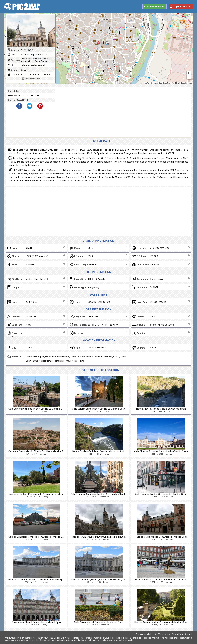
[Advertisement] (122, 112)
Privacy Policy (178, 634)
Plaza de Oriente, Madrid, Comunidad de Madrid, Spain (161, 622)
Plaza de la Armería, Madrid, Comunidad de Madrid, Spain (99, 537)
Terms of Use (164, 634)
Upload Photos (183, 7)
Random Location (156, 7)
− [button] (189, 77)
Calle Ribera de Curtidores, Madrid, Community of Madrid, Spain (102, 494)
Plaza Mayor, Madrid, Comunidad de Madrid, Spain (37, 622)
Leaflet (147, 83)
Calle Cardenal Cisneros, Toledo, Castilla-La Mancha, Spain (37, 409)
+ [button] (189, 73)
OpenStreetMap (165, 83)
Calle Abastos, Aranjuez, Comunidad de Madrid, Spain (161, 451)
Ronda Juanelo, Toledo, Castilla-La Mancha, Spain (161, 409)
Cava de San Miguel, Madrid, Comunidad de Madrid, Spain (162, 580)
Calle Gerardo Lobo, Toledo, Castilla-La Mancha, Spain (99, 409)
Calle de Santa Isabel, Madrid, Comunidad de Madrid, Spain (38, 537)
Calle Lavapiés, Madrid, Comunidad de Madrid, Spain (161, 494)
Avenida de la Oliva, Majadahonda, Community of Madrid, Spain (40, 494)
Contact (189, 634)
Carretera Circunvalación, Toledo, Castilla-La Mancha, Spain (38, 451)
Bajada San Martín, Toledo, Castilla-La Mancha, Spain (99, 451)
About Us (153, 634)
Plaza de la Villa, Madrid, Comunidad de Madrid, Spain (161, 537)
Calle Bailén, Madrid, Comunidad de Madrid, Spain (99, 622)
